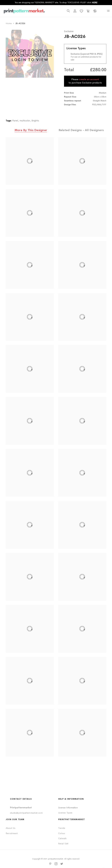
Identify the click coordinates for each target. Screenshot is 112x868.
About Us (10, 828)
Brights (35, 121)
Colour (62, 833)
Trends (62, 828)
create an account (89, 79)
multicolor (25, 121)
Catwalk (62, 838)
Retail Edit (63, 844)
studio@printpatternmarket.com (26, 813)
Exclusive (69, 31)
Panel (15, 121)
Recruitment (12, 833)
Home (9, 23)
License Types (65, 813)
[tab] (31, 130)
